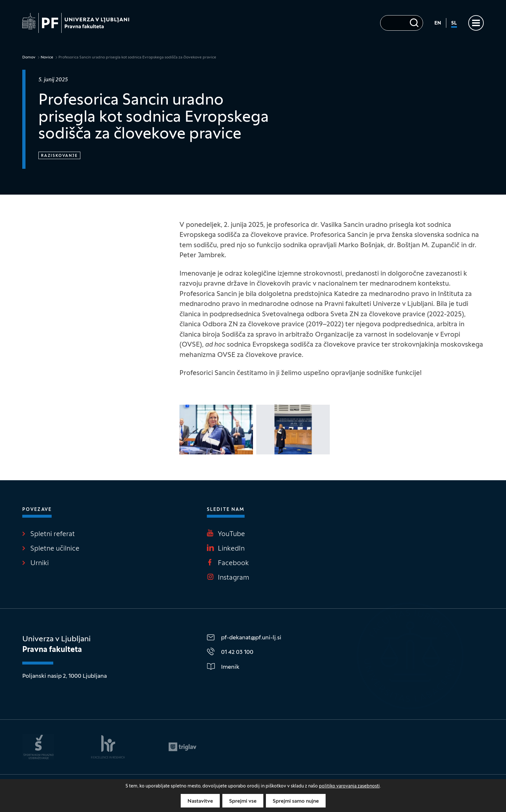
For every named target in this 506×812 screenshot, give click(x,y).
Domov (29, 57)
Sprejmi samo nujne (296, 801)
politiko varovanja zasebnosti (349, 786)
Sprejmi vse (243, 801)
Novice (47, 57)
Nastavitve (200, 801)
